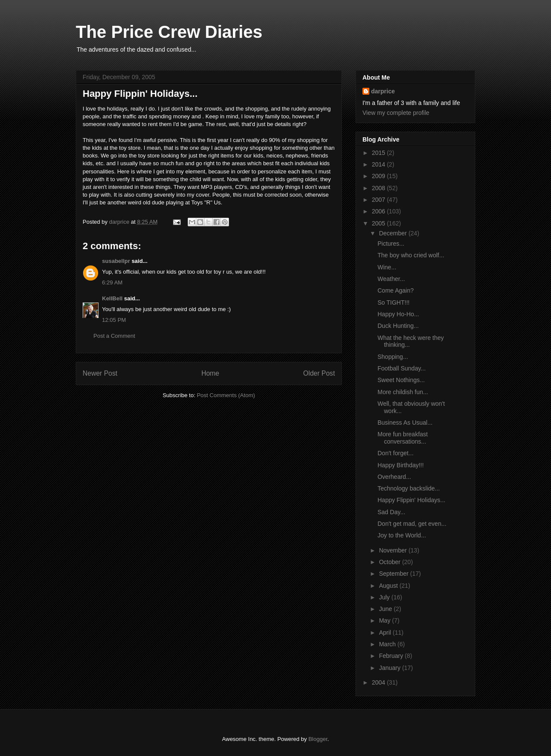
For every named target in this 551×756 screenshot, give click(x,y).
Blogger (318, 739)
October (390, 562)
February (392, 656)
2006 (379, 211)
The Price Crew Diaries (169, 32)
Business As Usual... (405, 423)
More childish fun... (403, 392)
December (393, 233)
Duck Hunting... (398, 326)
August (389, 586)
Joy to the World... (402, 535)
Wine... (387, 267)
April (386, 633)
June (386, 609)
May (385, 620)
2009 (379, 176)
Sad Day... (391, 512)
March (388, 644)
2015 (379, 153)
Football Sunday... (402, 368)
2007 (379, 200)
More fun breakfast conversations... (403, 438)
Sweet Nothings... (401, 380)
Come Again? (396, 290)
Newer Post (100, 373)
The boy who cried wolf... (411, 255)
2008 (379, 188)
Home (210, 373)
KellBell (112, 298)
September (394, 574)
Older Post (319, 373)
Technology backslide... (409, 488)
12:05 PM (114, 320)
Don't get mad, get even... (412, 524)
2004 (379, 682)
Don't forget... (396, 453)
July (385, 597)
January (390, 668)
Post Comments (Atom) (226, 395)
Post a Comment (114, 336)
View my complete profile (396, 113)
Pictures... (391, 244)
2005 (379, 223)
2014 (379, 164)
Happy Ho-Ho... (398, 314)
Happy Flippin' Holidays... (412, 500)
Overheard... (394, 477)
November (393, 550)
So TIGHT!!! (393, 302)
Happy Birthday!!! (401, 465)
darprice (383, 91)
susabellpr (116, 261)
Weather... (391, 279)
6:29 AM (112, 282)
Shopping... (393, 357)
